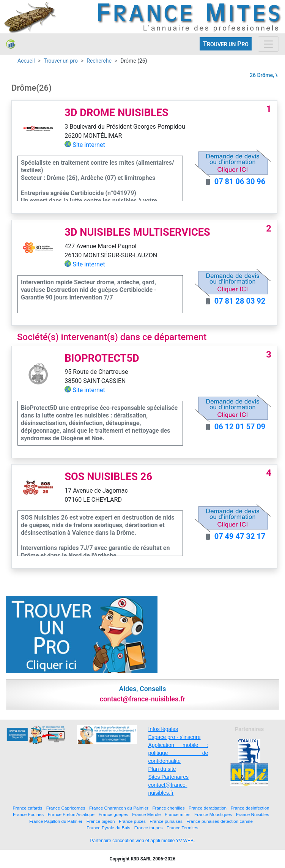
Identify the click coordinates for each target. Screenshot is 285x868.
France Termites (183, 828)
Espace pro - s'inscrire (175, 737)
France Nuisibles (253, 814)
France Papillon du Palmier (56, 821)
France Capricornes (66, 808)
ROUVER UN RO (226, 44)
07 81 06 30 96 (240, 181)
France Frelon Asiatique (71, 814)
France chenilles (168, 808)
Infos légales (163, 729)
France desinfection (250, 808)
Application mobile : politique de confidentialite (178, 753)
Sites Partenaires (169, 777)
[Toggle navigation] (268, 44)
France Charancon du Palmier (119, 808)
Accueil (26, 61)
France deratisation (208, 808)
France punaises (166, 821)
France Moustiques (213, 814)
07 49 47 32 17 (240, 536)
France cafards (27, 808)
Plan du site (162, 769)
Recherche (99, 61)
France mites (178, 814)
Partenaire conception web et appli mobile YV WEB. (143, 841)
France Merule (146, 814)
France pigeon (101, 821)
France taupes (149, 828)
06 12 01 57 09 (240, 427)
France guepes (113, 814)
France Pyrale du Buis (108, 828)
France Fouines (28, 814)
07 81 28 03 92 (240, 301)
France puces (132, 821)
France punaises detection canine (220, 821)
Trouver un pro (61, 61)
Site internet (89, 145)
